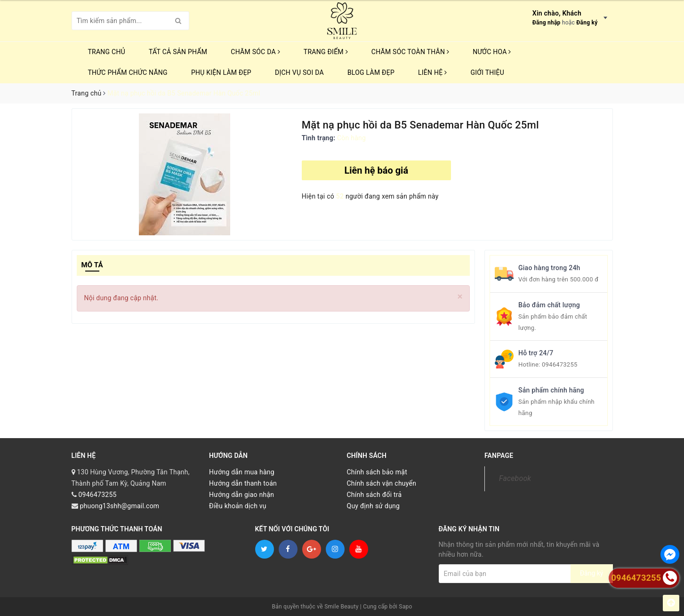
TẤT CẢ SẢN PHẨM (178, 52)
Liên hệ (432, 72)
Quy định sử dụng (374, 506)
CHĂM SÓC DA (255, 52)
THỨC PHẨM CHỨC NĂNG (128, 72)
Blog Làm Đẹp (371, 72)
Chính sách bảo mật (377, 472)
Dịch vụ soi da (299, 72)
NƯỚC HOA (492, 52)
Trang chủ (107, 52)
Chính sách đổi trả (374, 495)
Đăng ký (587, 23)
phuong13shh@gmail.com (119, 506)
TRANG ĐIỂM (326, 52)
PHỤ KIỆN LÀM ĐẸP (221, 72)
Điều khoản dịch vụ (238, 506)
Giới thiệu (487, 72)
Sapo (405, 607)
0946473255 (560, 364)
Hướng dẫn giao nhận (241, 495)
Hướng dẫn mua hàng (242, 472)
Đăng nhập (547, 23)
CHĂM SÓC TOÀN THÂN (410, 52)
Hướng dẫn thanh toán (243, 483)
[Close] (460, 297)
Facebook (515, 478)
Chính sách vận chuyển (382, 483)
